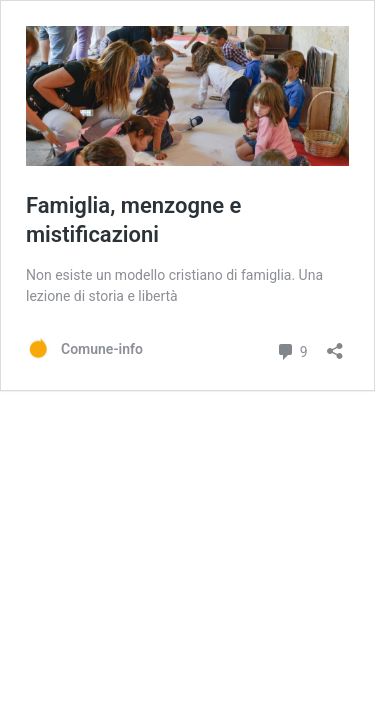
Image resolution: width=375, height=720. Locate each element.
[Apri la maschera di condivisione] (335, 344)
